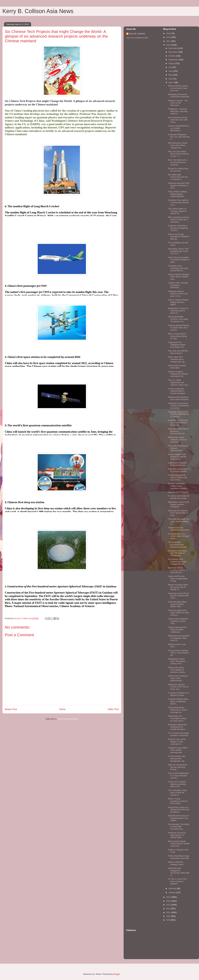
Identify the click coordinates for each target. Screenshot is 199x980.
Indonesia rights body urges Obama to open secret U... (179, 613)
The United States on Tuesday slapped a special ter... (177, 211)
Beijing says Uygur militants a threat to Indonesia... (177, 440)
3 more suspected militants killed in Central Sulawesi (176, 391)
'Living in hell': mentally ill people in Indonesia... (178, 285)
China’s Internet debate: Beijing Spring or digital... (178, 302)
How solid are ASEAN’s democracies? (178, 352)
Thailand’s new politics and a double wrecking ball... (178, 750)
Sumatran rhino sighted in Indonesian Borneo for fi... (178, 202)
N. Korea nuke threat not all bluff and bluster (179, 497)
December (173, 48)
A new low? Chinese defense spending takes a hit (177, 784)
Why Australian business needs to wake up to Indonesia (179, 220)
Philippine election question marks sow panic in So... (178, 294)
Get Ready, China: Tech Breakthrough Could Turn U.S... (178, 251)
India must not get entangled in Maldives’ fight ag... (179, 237)
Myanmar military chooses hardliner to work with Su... (178, 570)
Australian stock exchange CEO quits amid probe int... (178, 268)
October (172, 56)
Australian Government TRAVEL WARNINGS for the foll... (178, 406)
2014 (169, 901)
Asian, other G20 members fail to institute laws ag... (177, 359)
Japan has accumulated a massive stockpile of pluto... (179, 260)
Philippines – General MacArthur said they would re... (178, 111)
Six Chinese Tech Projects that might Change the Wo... (177, 562)
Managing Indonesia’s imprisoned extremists (179, 96)
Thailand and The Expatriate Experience (179, 529)
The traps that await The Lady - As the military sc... (178, 521)
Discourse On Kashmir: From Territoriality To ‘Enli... (178, 513)
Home (62, 709)
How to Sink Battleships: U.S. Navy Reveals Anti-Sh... (178, 775)
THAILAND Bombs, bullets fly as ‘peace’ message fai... (178, 710)
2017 (169, 41)
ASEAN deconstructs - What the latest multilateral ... (178, 630)
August (172, 63)
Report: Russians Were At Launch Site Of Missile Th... (178, 587)
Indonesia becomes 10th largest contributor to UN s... (179, 185)
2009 (169, 920)
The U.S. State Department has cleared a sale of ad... (178, 382)
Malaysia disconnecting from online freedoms (178, 398)
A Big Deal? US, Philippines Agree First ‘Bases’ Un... (177, 345)
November (173, 52)
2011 (169, 912)
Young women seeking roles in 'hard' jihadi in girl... (178, 653)
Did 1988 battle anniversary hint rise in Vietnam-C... (178, 177)
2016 (169, 45)
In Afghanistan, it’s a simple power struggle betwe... (179, 536)
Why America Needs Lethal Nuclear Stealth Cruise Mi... (179, 844)
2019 (169, 33)
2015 (169, 897)
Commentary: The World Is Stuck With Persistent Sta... (179, 827)
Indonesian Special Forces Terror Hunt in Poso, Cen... (178, 687)
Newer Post (11, 709)
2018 (169, 37)
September (174, 60)
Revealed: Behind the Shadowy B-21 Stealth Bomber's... (177, 727)
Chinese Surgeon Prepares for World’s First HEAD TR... (178, 374)
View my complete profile (137, 38)
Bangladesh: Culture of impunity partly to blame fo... (178, 311)
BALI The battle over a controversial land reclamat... (178, 162)
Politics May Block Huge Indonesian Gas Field (178, 857)
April (171, 79)
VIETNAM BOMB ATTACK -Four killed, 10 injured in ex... (178, 319)
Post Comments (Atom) (68, 719)
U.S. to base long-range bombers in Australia (178, 734)
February (173, 888)
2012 (169, 908)
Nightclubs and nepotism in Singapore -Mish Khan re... (179, 638)
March (172, 82)
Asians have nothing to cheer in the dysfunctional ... (178, 678)
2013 (169, 905)
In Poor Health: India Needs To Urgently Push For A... (177, 457)
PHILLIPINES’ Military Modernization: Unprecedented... (177, 194)
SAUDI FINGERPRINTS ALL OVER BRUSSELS (178, 128)
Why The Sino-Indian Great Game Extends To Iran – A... (178, 154)
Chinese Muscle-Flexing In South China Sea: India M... (178, 328)
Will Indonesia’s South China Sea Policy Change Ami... (178, 145)
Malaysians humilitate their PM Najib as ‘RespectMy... (177, 553)
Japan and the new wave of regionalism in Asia (178, 578)
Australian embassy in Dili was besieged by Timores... (178, 228)
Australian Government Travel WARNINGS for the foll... (178, 423)
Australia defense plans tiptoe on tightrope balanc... (178, 701)
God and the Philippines (178, 492)
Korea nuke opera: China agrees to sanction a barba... (177, 670)
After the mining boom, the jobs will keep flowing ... (178, 767)
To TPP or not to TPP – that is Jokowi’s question (178, 881)
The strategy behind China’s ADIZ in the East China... (177, 477)
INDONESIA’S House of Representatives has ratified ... (178, 818)
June (171, 71)
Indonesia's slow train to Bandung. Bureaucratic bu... (178, 431)
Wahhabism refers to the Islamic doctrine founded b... (179, 504)
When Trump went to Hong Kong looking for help (177, 336)
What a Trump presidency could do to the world (178, 801)
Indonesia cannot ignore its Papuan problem (178, 470)
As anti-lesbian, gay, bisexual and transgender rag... (177, 758)
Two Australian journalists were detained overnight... (178, 545)
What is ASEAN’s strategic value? (176, 863)
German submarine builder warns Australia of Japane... (178, 486)
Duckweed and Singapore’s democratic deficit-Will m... (179, 872)
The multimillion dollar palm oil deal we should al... (177, 793)
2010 (169, 916)
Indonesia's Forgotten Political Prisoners (177, 464)
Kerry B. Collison (137, 34)
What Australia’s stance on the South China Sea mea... (178, 88)
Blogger (117, 974)
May (171, 75)
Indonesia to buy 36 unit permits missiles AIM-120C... (178, 596)
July (171, 67)
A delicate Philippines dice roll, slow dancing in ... (179, 137)
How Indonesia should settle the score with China (178, 120)
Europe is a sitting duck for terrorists (178, 170)
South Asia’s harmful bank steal (177, 367)
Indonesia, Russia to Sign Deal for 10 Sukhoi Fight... (177, 835)
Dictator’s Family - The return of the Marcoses (178, 103)
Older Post (113, 709)
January (172, 892)
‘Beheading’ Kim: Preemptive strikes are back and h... (177, 718)
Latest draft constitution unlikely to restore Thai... (178, 621)
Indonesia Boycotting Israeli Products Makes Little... (177, 604)
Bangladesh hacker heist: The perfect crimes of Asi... (177, 661)
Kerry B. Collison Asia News (38, 11)
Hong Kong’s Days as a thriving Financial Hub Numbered (178, 810)
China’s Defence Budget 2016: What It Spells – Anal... (179, 277)
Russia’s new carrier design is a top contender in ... (177, 742)
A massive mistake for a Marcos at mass (178, 694)
